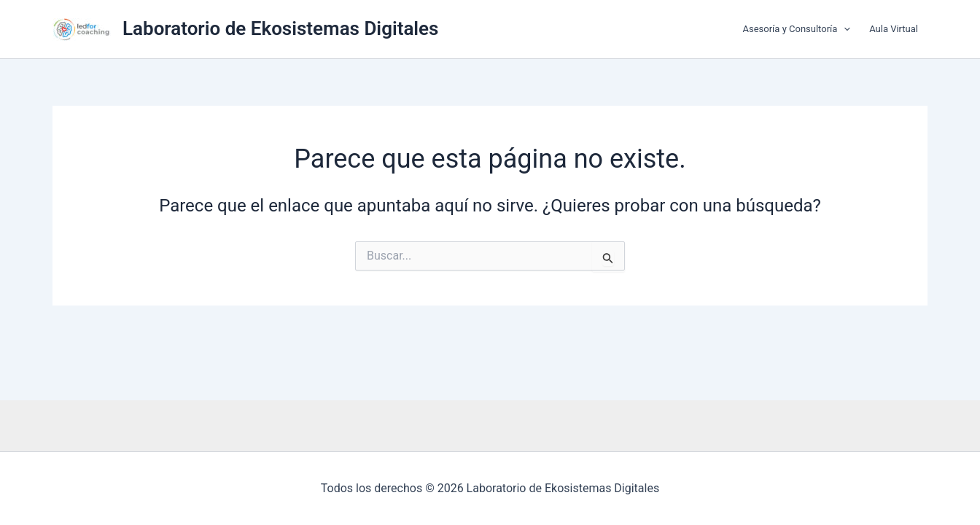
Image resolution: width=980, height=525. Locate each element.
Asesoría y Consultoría (797, 29)
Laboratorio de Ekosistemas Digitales (280, 28)
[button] (844, 29)
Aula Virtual (894, 29)
